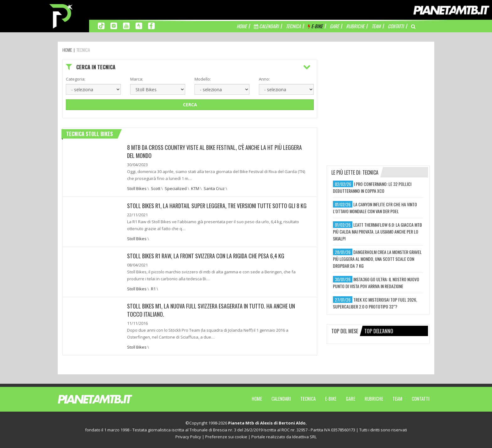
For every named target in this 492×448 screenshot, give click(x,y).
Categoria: (76, 79)
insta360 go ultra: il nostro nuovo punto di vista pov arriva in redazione (376, 283)
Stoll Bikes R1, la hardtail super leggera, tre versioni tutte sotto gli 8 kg (217, 206)
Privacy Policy (188, 437)
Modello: (203, 79)
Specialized (176, 188)
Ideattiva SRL (304, 437)
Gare (350, 398)
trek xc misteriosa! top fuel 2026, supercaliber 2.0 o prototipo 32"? (375, 303)
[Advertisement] (378, 99)
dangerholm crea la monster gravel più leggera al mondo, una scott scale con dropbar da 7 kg (377, 259)
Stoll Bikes (137, 188)
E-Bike (331, 398)
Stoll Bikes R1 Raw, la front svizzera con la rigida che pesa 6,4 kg (206, 256)
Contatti (421, 398)
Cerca (190, 105)
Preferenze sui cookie (226, 437)
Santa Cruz (214, 188)
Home (257, 398)
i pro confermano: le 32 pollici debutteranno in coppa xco (372, 187)
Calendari (281, 398)
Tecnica (308, 398)
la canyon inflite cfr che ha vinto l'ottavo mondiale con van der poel (375, 208)
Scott (156, 188)
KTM (195, 188)
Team (397, 398)
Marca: (137, 79)
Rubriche (374, 398)
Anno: (264, 79)
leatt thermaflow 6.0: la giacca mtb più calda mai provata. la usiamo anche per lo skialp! (377, 232)
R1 (153, 289)
